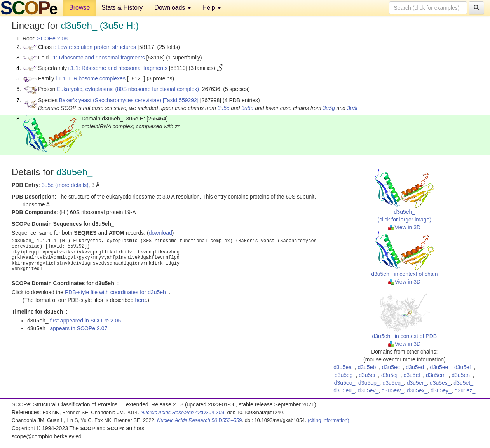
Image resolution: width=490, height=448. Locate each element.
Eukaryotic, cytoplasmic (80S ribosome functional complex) (128, 89)
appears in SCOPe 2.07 (78, 328)
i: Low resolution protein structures (95, 47)
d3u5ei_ (368, 375)
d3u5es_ (440, 383)
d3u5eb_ (369, 367)
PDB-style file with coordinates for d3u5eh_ (117, 292)
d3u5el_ (413, 375)
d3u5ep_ (369, 383)
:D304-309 (183, 412)
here (140, 300)
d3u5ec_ (392, 367)
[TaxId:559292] (181, 100)
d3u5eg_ (345, 375)
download (160, 233)
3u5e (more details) (65, 185)
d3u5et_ (463, 383)
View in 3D (404, 227)
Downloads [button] (173, 8)
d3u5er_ (417, 383)
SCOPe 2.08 (52, 38)
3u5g (329, 108)
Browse (79, 8)
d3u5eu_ (344, 390)
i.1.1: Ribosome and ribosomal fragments (118, 68)
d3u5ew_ (393, 390)
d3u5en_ (462, 375)
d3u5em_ (437, 375)
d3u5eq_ (393, 383)
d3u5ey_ (441, 390)
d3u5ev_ (368, 390)
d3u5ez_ (465, 390)
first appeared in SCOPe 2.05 (85, 321)
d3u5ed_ (416, 367)
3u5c (223, 108)
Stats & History (122, 8)
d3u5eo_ (345, 383)
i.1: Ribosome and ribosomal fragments (98, 58)
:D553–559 (200, 420)
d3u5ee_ (441, 367)
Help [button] (212, 8)
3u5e (247, 108)
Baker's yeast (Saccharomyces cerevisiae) (110, 100)
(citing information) (329, 420)
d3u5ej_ (391, 375)
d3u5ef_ (464, 367)
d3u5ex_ (417, 390)
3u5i (352, 108)
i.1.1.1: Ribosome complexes (91, 78)
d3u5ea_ (344, 367)
